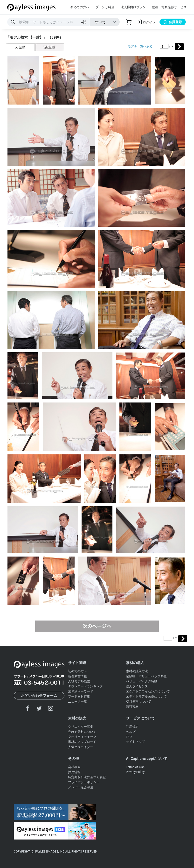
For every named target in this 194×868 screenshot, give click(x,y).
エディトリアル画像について (146, 696)
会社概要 (74, 767)
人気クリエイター (81, 747)
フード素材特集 (79, 696)
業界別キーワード (81, 691)
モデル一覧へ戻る (140, 46)
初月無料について (139, 702)
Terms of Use (135, 767)
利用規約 (132, 727)
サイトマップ (135, 742)
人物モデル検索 (79, 681)
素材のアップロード (82, 742)
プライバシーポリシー (84, 782)
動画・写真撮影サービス (169, 7)
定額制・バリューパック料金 (146, 676)
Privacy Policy (135, 772)
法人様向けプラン (133, 7)
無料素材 (132, 707)
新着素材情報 (77, 676)
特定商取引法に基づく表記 (87, 777)
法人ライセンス (137, 686)
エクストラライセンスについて (148, 691)
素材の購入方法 (137, 671)
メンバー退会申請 (81, 787)
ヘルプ (131, 732)
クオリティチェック (82, 737)
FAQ (129, 737)
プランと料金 (105, 7)
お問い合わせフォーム (39, 696)
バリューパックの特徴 (142, 681)
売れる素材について (82, 732)
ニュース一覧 (77, 702)
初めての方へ (80, 7)
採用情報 (74, 772)
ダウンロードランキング (85, 686)
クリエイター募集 (81, 727)
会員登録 (173, 22)
